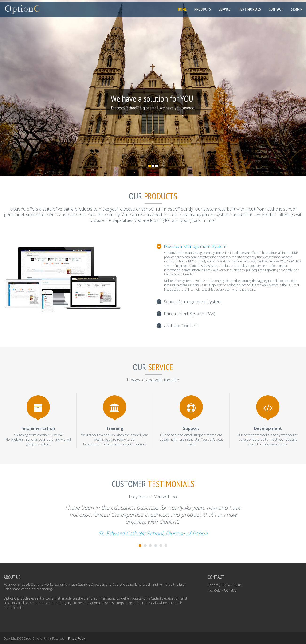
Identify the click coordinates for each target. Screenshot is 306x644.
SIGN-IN (297, 9)
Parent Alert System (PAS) (190, 314)
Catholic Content (181, 326)
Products (203, 9)
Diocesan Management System (195, 246)
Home (182, 9)
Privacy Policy (76, 638)
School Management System (193, 302)
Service (225, 9)
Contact (276, 9)
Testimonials (250, 9)
